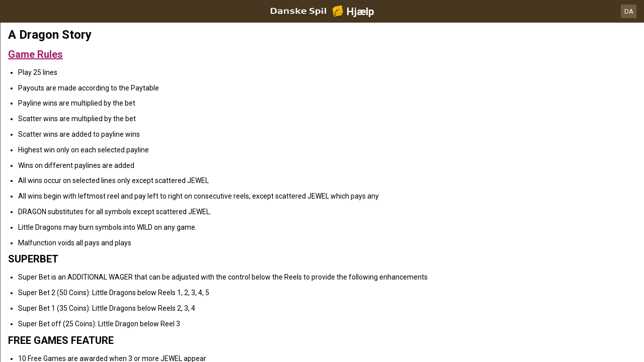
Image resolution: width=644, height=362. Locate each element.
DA (629, 11)
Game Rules (35, 54)
